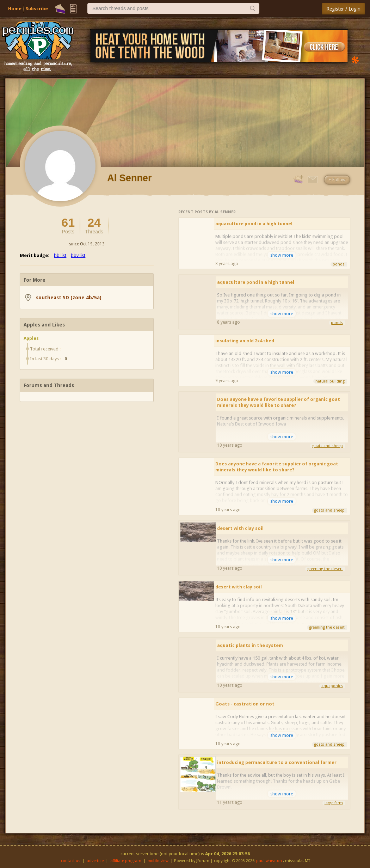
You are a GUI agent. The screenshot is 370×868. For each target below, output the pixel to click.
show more (282, 255)
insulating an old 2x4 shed (245, 341)
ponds (339, 264)
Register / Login (343, 9)
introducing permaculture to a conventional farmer (277, 762)
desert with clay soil (240, 528)
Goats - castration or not (245, 704)
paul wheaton (269, 861)
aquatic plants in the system (250, 645)
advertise (95, 861)
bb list (60, 255)
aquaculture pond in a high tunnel (254, 224)
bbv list (78, 255)
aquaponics (332, 686)
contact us (71, 861)
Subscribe (37, 9)
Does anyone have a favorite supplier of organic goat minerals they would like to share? (279, 402)
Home (15, 9)
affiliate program (126, 861)
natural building (330, 381)
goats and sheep (328, 446)
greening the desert (325, 569)
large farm (334, 803)
